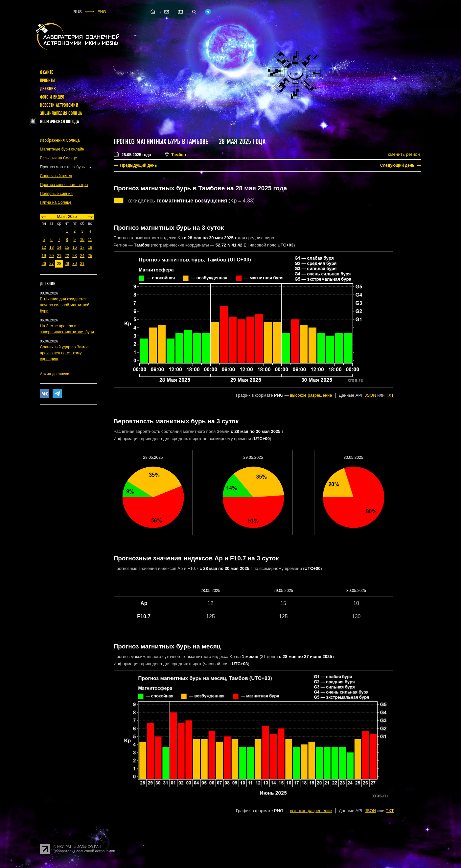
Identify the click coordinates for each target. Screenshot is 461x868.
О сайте (47, 72)
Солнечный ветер (56, 176)
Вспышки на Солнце (59, 158)
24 (82, 256)
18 (90, 247)
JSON (370, 395)
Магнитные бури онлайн (62, 149)
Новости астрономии (59, 105)
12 (44, 247)
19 (44, 256)
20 (51, 256)
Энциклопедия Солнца (61, 113)
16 (74, 247)
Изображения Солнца (60, 140)
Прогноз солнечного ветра (64, 185)
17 (82, 247)
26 (44, 264)
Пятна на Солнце (56, 202)
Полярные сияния (57, 194)
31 (82, 264)
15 (67, 247)
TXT (390, 395)
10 (82, 240)
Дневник (48, 89)
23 (74, 256)
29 (67, 264)
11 (90, 240)
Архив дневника (55, 374)
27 (51, 264)
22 (67, 256)
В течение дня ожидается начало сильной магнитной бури (65, 305)
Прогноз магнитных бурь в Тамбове (161, 142)
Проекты (48, 81)
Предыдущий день (139, 165)
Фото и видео (52, 97)
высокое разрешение (311, 395)
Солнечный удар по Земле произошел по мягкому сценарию (64, 353)
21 (59, 256)
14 (59, 247)
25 (90, 256)
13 (51, 247)
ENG (102, 12)
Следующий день (397, 165)
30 (74, 264)
